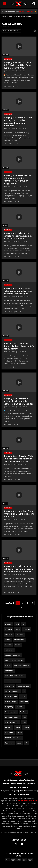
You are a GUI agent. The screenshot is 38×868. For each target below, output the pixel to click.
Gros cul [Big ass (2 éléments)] (27, 629)
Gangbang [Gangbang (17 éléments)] (9, 707)
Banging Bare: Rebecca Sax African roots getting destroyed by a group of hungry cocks (17, 179)
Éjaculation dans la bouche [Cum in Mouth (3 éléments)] (15, 676)
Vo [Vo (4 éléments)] (27, 743)
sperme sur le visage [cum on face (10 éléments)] (13, 681)
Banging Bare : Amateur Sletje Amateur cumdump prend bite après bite (19, 514)
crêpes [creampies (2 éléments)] (8, 666)
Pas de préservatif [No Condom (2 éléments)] (12, 722)
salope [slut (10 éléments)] (19, 733)
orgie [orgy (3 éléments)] (24, 722)
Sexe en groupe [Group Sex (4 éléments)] (11, 712)
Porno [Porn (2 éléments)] (18, 727)
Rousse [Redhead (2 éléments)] (26, 727)
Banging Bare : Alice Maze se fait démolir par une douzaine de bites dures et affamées (18, 569)
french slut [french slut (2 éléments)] (24, 702)
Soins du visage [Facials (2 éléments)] (11, 702)
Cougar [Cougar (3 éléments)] (18, 645)
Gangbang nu (8, 59)
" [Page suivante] (21, 608)
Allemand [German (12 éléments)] (20, 707)
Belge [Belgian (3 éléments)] (18, 629)
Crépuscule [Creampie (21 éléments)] (9, 650)
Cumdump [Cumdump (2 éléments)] (9, 671)
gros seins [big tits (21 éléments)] (20, 635)
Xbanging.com (10, 71)
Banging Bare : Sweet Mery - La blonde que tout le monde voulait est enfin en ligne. (18, 291)
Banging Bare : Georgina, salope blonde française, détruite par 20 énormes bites (18, 401)
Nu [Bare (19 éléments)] (24, 624)
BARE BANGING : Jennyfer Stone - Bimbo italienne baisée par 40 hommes (19, 346)
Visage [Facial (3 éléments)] (23, 696)
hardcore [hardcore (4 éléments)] (24, 712)
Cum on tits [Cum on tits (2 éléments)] (9, 686)
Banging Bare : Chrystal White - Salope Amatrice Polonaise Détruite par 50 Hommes (18, 459)
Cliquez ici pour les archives (27, 801)
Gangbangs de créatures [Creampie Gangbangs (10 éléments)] (14, 660)
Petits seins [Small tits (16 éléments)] (9, 743)
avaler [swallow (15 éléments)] (19, 743)
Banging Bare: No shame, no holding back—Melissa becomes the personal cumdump (18, 122)
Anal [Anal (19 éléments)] (17, 624)
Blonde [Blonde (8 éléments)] (8, 640)
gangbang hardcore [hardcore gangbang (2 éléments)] (12, 717)
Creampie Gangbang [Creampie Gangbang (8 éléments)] (13, 655)
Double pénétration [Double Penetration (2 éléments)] (12, 691)
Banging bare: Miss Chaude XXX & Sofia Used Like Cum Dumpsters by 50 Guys (17, 65)
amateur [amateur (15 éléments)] (8, 624)
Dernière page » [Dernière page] (26, 608)
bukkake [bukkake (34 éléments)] (8, 645)
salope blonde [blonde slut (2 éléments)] (19, 640)
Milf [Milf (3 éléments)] (25, 717)
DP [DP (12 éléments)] (24, 691)
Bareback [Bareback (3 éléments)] (9, 629)
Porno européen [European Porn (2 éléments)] (11, 696)
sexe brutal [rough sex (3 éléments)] (9, 733)
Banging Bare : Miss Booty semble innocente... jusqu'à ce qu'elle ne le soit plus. (19, 236)
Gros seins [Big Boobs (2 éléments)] (9, 635)
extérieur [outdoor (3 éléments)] (8, 727)
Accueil (4, 17)
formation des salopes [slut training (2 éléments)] (13, 738)
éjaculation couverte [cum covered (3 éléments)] (22, 666)
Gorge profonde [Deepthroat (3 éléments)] (23, 686)
